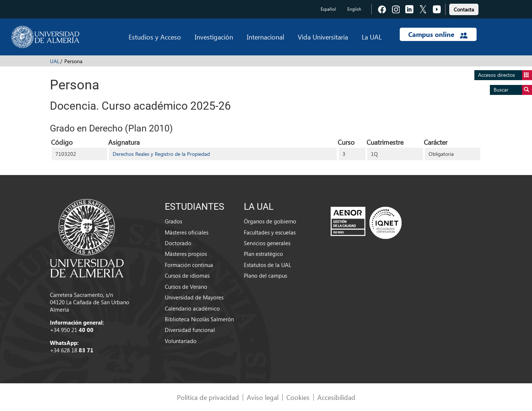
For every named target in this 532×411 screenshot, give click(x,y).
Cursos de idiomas (187, 275)
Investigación (214, 37)
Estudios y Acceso (155, 37)
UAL (55, 61)
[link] (464, 8)
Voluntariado (181, 341)
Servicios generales (267, 243)
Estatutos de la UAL (267, 265)
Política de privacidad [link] (208, 397)
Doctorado (178, 243)
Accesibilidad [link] (336, 397)
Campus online (438, 34)
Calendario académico (192, 308)
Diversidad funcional (190, 330)
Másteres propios (186, 254)
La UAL (372, 37)
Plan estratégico (263, 254)
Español (328, 9)
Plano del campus (265, 275)
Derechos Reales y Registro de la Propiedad (161, 154)
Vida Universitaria (323, 37)
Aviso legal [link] (263, 397)
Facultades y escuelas (270, 232)
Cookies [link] (298, 397)
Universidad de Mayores (194, 297)
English (354, 9)
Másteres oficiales (187, 232)
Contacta (464, 9)
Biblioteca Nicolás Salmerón (199, 319)
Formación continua (189, 265)
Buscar (513, 90)
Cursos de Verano (186, 287)
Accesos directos (505, 75)
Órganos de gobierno (270, 221)
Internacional (265, 37)
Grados (173, 221)
